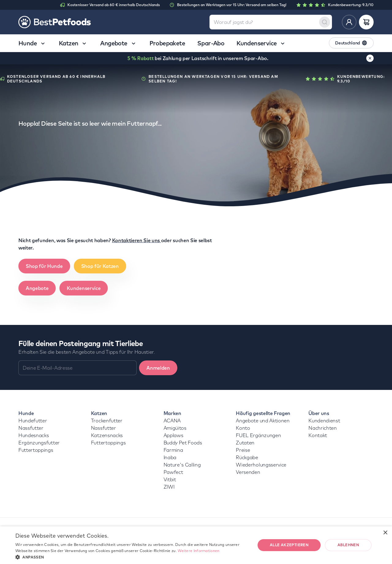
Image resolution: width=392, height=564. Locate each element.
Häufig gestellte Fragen (263, 413)
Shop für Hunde (44, 266)
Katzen (99, 413)
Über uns (319, 413)
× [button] (385, 533)
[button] (132, 557)
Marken (172, 413)
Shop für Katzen (100, 266)
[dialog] (196, 545)
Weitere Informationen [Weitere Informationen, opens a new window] (198, 551)
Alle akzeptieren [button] (289, 545)
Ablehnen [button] (348, 545)
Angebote (37, 288)
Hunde (26, 413)
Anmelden (158, 368)
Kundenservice (84, 288)
